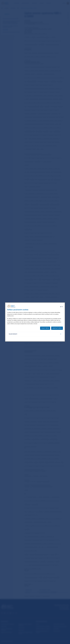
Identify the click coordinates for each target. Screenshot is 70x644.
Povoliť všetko (45, 328)
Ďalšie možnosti (13, 334)
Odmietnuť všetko (57, 328)
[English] (61, 307)
